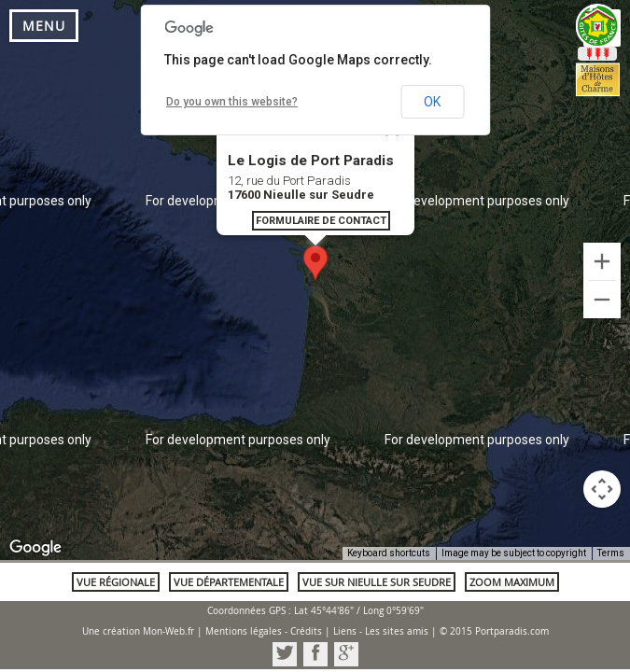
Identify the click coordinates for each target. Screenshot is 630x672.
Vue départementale (229, 582)
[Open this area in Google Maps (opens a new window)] (35, 548)
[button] (315, 263)
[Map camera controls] (602, 489)
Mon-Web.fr (168, 631)
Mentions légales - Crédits (264, 631)
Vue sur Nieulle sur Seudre (377, 582)
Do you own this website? (232, 102)
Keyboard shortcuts (389, 553)
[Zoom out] (602, 300)
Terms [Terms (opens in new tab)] (611, 553)
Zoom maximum (512, 582)
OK (432, 102)
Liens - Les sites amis (381, 631)
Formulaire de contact (321, 221)
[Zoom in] (602, 261)
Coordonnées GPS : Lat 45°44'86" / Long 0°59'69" (315, 611)
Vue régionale (116, 582)
